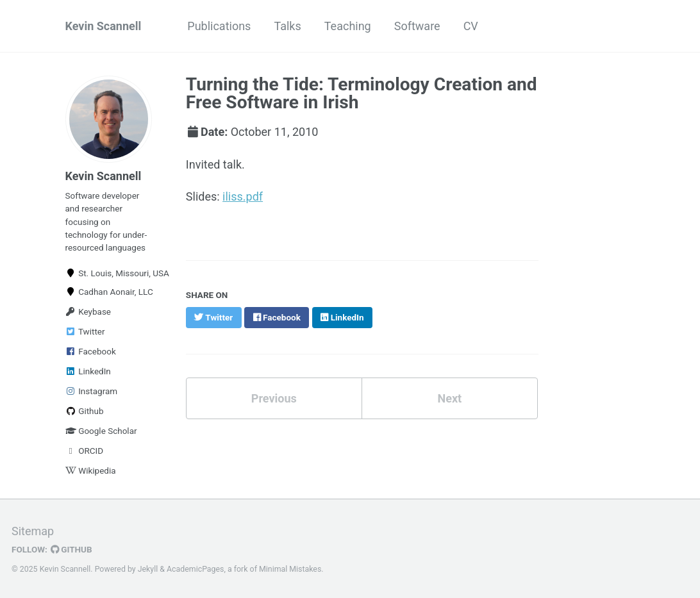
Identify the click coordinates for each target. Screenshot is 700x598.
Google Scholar (101, 431)
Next (449, 398)
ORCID (85, 451)
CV (471, 26)
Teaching (348, 26)
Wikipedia (91, 470)
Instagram (92, 391)
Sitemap (33, 531)
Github (85, 411)
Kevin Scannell (104, 26)
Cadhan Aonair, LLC (109, 292)
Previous (274, 398)
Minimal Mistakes (290, 569)
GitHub (71, 549)
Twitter (85, 331)
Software (417, 26)
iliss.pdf (243, 196)
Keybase (88, 311)
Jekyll (148, 569)
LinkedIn (88, 371)
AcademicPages (195, 569)
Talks (287, 26)
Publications (219, 26)
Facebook (91, 351)
